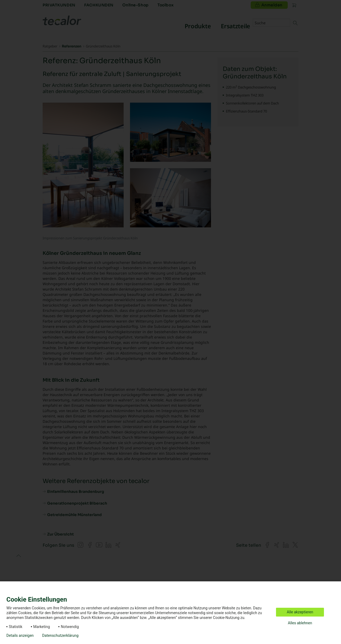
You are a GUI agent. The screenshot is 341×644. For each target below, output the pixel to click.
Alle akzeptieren (300, 612)
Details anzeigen (20, 635)
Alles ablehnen (300, 623)
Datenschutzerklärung (60, 635)
